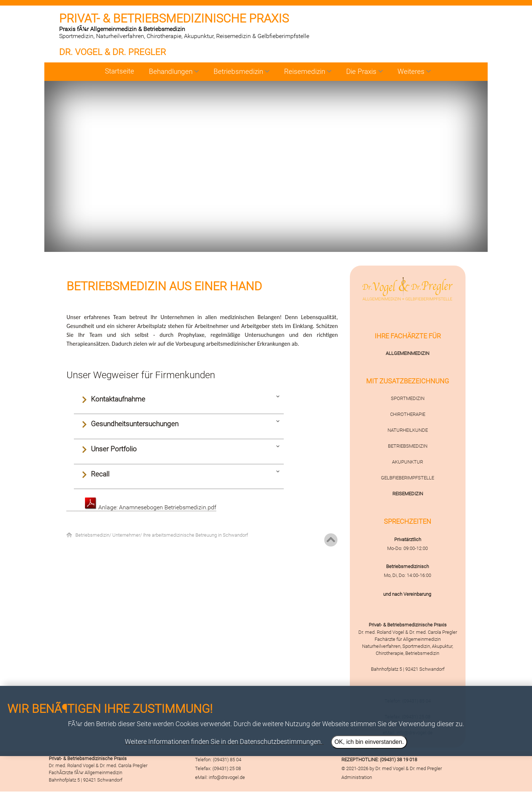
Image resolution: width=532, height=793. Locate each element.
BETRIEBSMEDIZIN (408, 446)
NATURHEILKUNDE (408, 430)
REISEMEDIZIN (408, 494)
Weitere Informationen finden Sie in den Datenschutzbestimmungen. (224, 742)
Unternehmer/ (128, 535)
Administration (357, 777)
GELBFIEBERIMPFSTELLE (407, 478)
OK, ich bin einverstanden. (369, 742)
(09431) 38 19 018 (398, 760)
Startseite (120, 71)
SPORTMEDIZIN (408, 398)
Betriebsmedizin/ (94, 535)
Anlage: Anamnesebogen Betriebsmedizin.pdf (151, 507)
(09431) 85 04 (227, 760)
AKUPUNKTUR (407, 462)
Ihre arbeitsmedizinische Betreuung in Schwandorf (195, 535)
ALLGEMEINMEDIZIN (407, 353)
